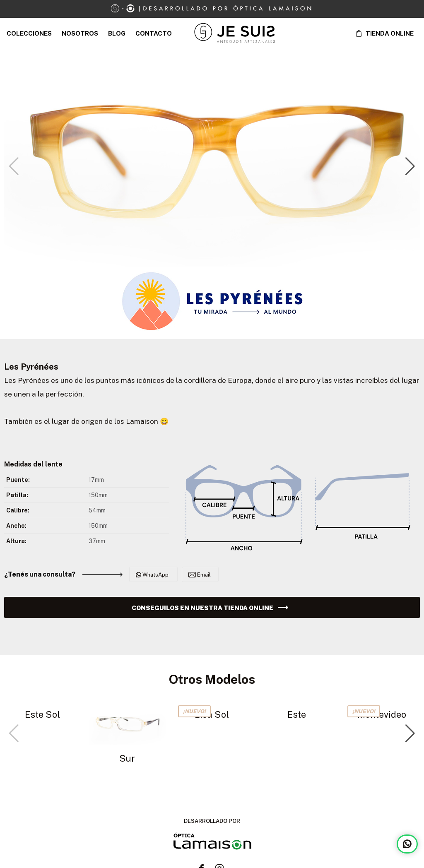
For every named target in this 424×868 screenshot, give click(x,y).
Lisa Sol (212, 714)
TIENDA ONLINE (390, 33)
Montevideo (382, 714)
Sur (127, 758)
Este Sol (42, 714)
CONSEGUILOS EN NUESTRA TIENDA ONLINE (202, 608)
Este (297, 714)
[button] (410, 166)
